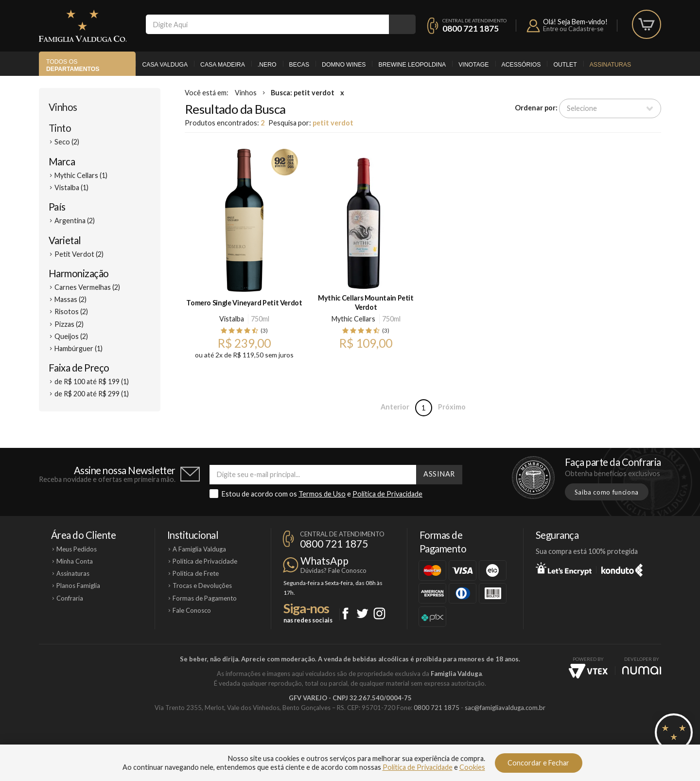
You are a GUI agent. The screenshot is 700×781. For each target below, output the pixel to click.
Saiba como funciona (607, 492)
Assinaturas (610, 65)
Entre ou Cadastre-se (573, 29)
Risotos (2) (71, 311)
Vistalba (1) (71, 187)
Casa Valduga (165, 65)
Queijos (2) (71, 336)
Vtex (588, 671)
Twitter (362, 613)
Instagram (379, 613)
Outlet (565, 65)
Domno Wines (344, 65)
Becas (299, 65)
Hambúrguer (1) (79, 348)
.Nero (267, 65)
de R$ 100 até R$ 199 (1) (92, 382)
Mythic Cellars (353, 319)
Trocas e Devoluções (202, 586)
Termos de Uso (322, 494)
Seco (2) (67, 142)
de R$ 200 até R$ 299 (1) (92, 394)
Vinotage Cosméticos (495, 741)
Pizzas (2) (69, 324)
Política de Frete (196, 573)
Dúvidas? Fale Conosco (333, 570)
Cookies (472, 767)
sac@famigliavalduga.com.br (505, 708)
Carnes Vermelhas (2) (87, 287)
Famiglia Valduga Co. (83, 26)
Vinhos (63, 107)
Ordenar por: (536, 108)
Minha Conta (75, 561)
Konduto (622, 568)
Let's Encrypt (564, 568)
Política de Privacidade (387, 494)
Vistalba (232, 319)
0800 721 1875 (471, 28)
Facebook (345, 613)
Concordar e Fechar (538, 763)
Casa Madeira (223, 65)
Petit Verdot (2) (79, 254)
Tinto (60, 128)
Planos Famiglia (78, 586)
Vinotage (473, 65)
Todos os (73, 65)
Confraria (70, 598)
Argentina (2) (75, 221)
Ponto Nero (379, 741)
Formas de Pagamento (205, 598)
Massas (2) (70, 299)
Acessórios (521, 65)
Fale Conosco (192, 610)
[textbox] (267, 24)
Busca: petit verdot (303, 93)
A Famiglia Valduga (199, 549)
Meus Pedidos (77, 549)
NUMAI (642, 670)
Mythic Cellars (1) (81, 175)
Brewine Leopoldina (412, 65)
